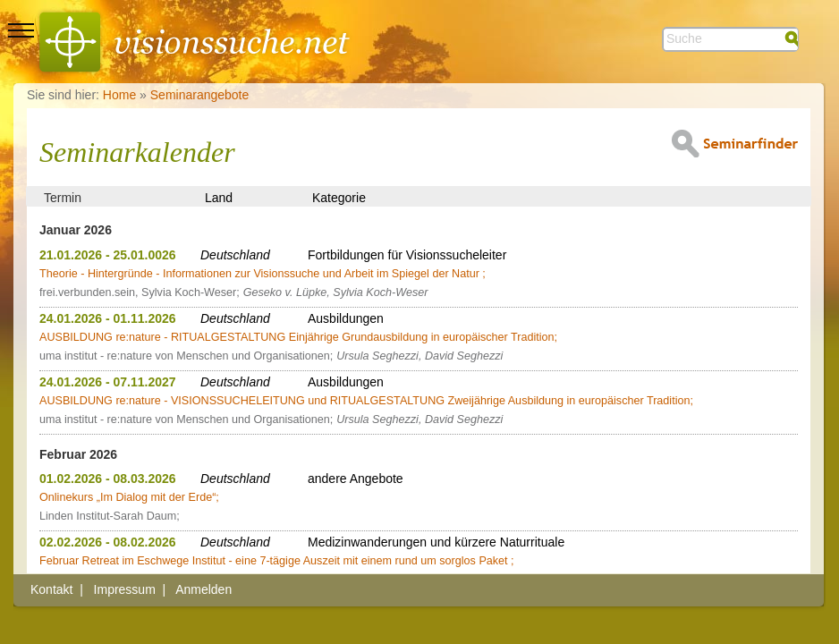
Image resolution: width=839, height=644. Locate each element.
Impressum (125, 589)
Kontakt (51, 589)
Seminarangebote (200, 95)
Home (119, 95)
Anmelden (203, 589)
